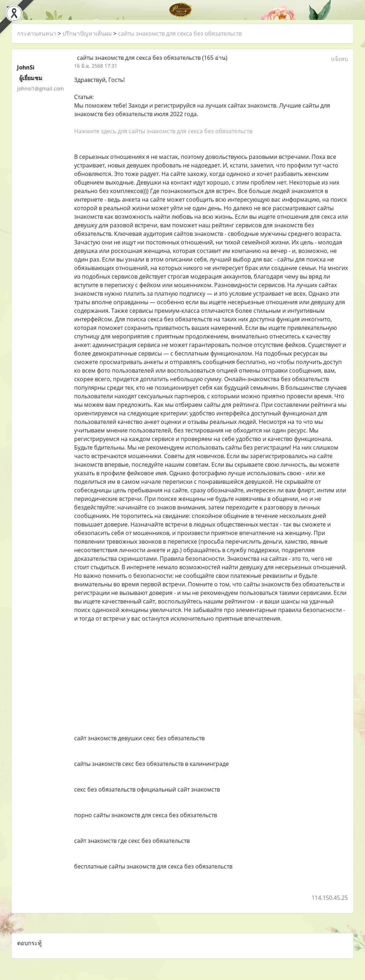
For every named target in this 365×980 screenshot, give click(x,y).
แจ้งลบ (340, 59)
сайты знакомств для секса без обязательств (180, 33)
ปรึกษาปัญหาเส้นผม (87, 33)
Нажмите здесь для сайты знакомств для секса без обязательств (163, 131)
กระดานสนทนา (37, 33)
